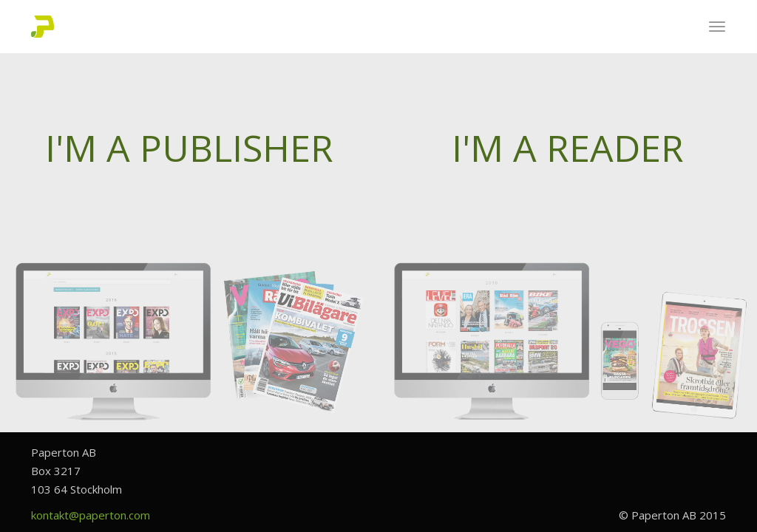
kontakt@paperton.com (91, 515)
